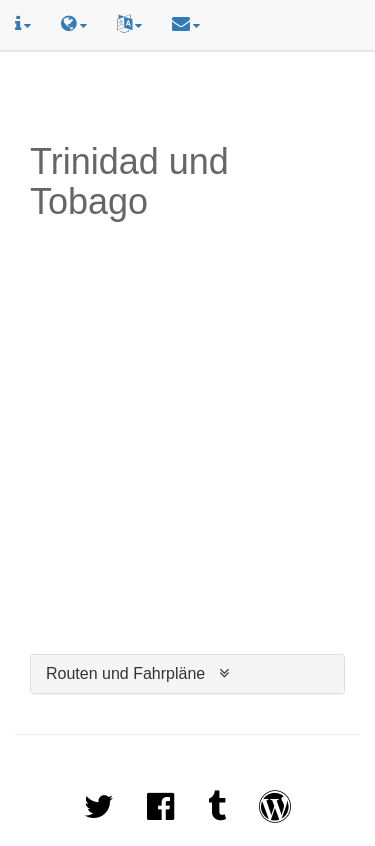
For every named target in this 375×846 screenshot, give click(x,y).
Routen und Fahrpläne (125, 673)
